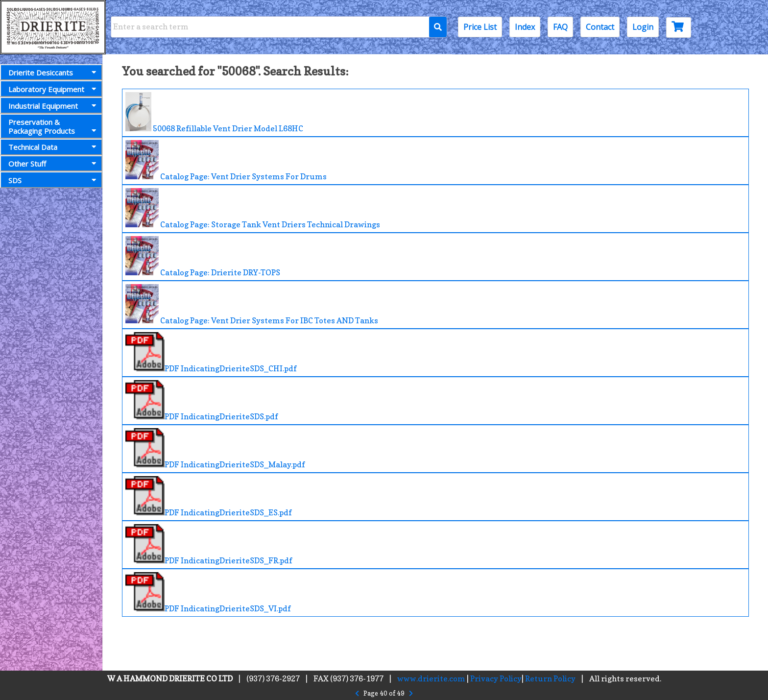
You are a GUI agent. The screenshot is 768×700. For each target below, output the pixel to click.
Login (643, 27)
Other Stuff (54, 164)
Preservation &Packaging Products (54, 126)
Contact (600, 27)
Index (525, 27)
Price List (480, 27)
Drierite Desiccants (54, 72)
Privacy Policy (496, 678)
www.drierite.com (431, 678)
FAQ (560, 27)
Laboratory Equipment (54, 89)
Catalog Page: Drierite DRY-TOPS (203, 257)
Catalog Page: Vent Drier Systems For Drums (226, 161)
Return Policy (550, 678)
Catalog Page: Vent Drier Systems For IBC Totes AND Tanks (252, 305)
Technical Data (54, 147)
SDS (54, 180)
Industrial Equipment (54, 106)
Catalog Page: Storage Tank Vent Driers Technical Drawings (253, 209)
